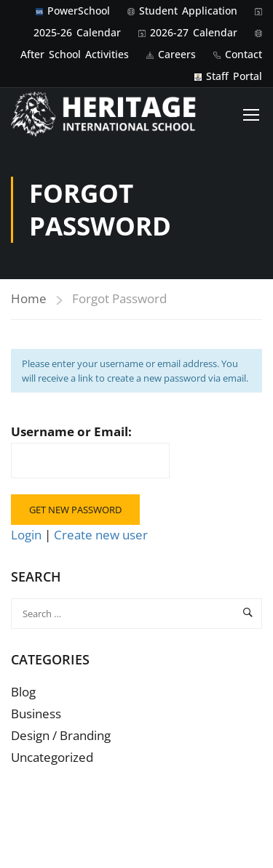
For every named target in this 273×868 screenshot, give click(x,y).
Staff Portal (234, 76)
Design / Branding (61, 735)
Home (29, 298)
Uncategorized (52, 757)
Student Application (188, 11)
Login (28, 535)
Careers (177, 54)
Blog (23, 692)
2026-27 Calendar (194, 32)
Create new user (101, 535)
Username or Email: (90, 451)
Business (36, 714)
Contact (244, 54)
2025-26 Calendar (77, 32)
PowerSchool (79, 11)
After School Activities (75, 54)
